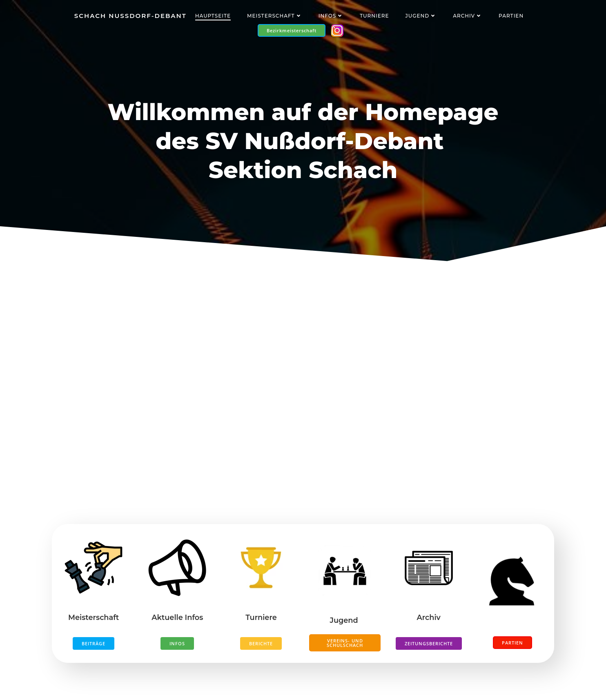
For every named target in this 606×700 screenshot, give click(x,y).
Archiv (468, 16)
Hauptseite (213, 16)
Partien (511, 16)
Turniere (374, 16)
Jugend (421, 16)
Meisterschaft (275, 16)
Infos (331, 16)
